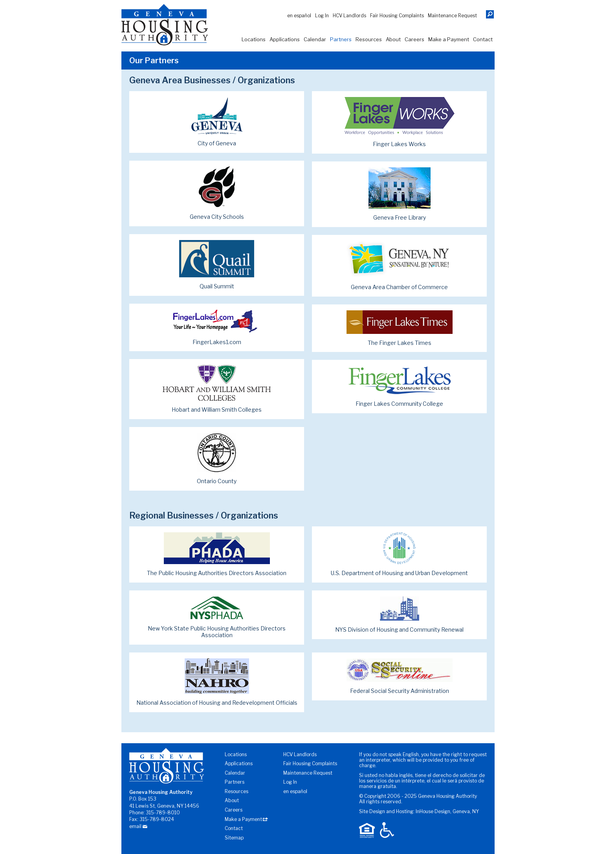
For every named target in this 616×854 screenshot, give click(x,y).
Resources (369, 39)
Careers (414, 39)
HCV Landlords (349, 16)
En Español (299, 16)
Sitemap (234, 838)
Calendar (315, 39)
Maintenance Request (452, 16)
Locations (254, 39)
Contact (483, 39)
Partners (341, 39)
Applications (285, 39)
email (135, 826)
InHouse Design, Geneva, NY (447, 811)
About (393, 39)
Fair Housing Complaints (397, 16)
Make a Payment (449, 39)
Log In (322, 16)
